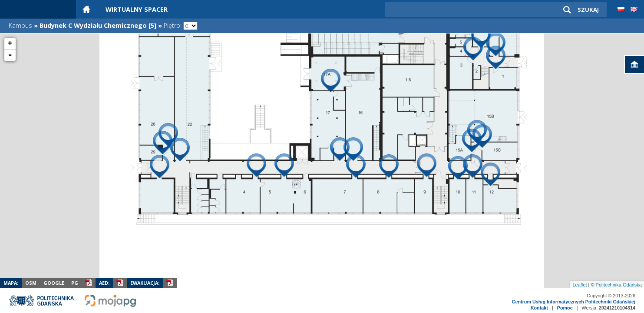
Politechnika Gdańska (619, 285)
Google (54, 283)
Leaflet (580, 285)
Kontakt (539, 308)
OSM (31, 283)
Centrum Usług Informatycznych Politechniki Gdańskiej (574, 302)
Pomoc (565, 308)
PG (75, 283)
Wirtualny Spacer (137, 9)
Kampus (20, 25)
